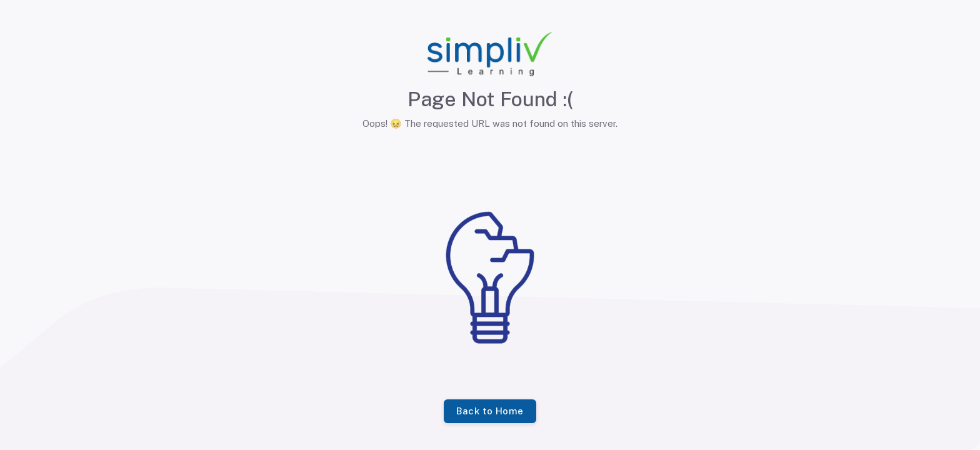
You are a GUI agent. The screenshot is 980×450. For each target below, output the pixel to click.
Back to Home (490, 411)
